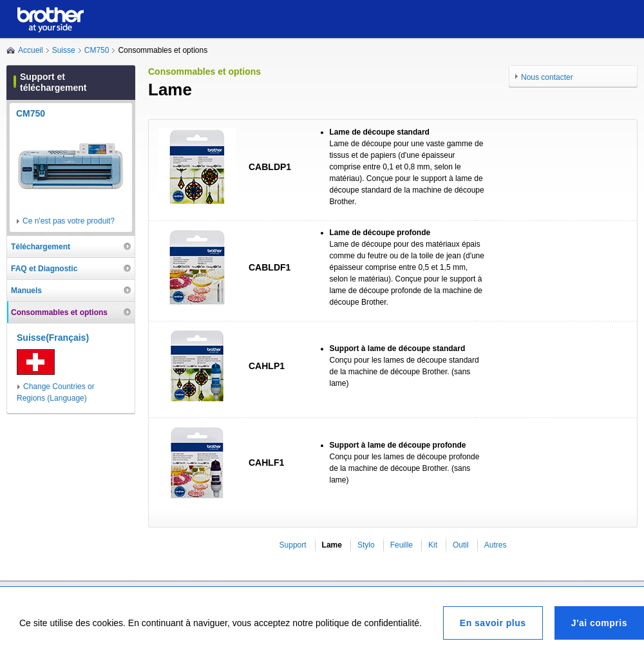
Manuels (26, 291)
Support (293, 545)
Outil (461, 545)
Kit (433, 545)
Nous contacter (547, 77)
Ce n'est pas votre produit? (69, 221)
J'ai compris (599, 623)
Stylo (366, 545)
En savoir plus (493, 623)
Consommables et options (59, 312)
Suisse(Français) (53, 338)
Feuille (402, 545)
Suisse (64, 50)
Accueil (31, 50)
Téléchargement (41, 247)
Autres (496, 545)
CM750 (97, 50)
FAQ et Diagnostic (44, 269)
